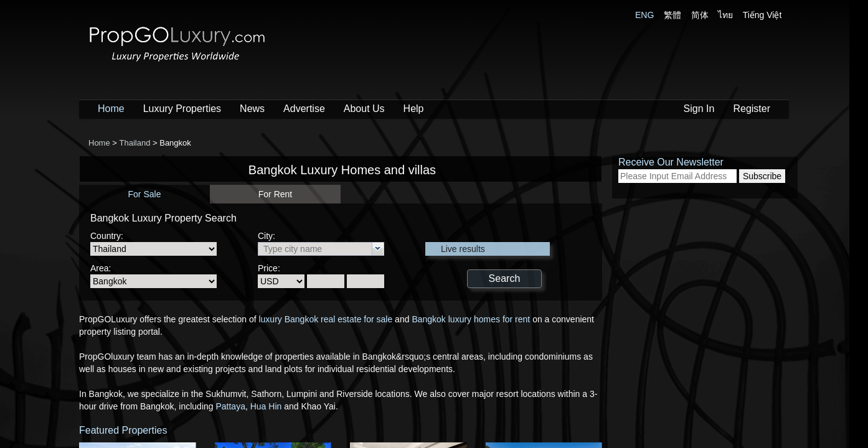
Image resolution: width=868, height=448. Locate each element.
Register (752, 109)
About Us (364, 109)
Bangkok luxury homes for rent (471, 319)
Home (111, 109)
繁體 (672, 15)
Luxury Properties (182, 109)
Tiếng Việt (762, 15)
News (252, 109)
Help (414, 109)
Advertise (304, 109)
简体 (700, 15)
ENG (644, 15)
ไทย (725, 15)
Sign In (699, 109)
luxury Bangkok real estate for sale (325, 319)
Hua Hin (266, 406)
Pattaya (230, 406)
